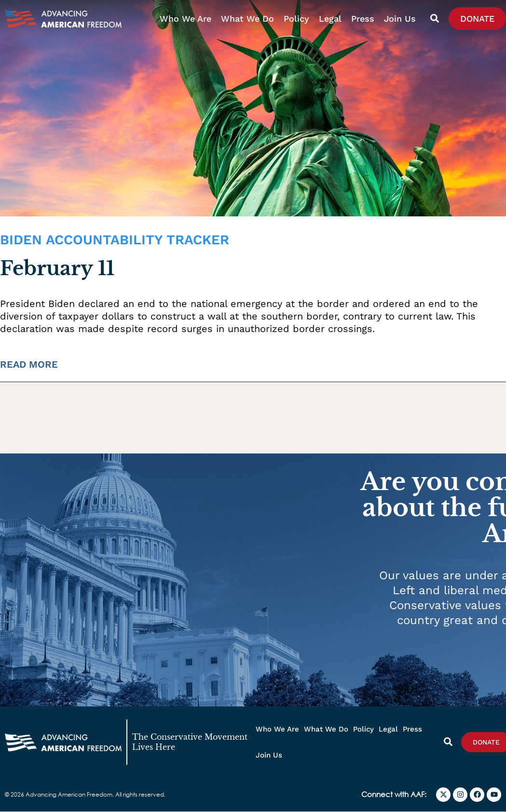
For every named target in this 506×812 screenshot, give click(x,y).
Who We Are (185, 19)
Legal (330, 19)
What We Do (247, 19)
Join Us (400, 19)
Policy (296, 19)
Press (363, 19)
